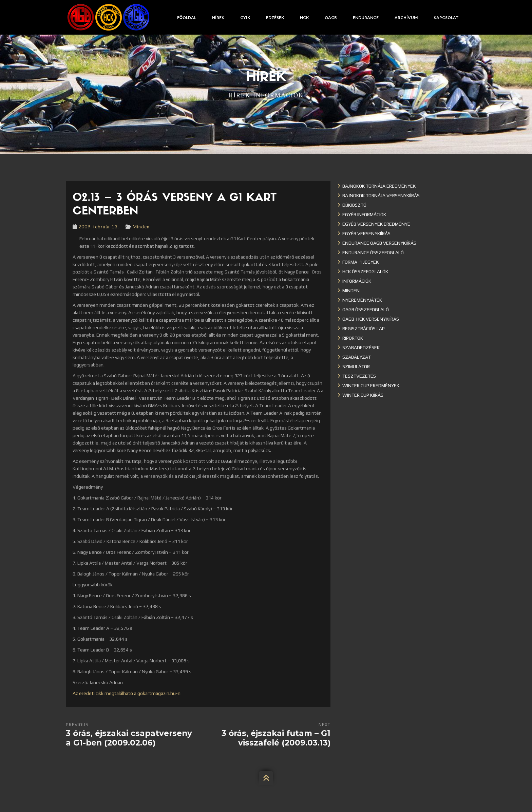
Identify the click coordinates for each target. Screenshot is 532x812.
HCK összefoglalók (365, 271)
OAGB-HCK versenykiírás (371, 319)
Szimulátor (356, 366)
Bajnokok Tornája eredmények (379, 186)
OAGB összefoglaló (366, 309)
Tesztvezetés (359, 376)
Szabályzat (357, 357)
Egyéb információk (364, 214)
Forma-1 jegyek (360, 262)
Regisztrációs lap (364, 328)
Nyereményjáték (362, 300)
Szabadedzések (361, 347)
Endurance (366, 17)
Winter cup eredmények (371, 385)
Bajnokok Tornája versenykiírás (381, 195)
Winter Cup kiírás (363, 395)
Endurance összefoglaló (373, 252)
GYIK (245, 17)
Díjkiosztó (354, 205)
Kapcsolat (446, 17)
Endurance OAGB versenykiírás (379, 243)
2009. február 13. (99, 227)
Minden (141, 227)
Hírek (218, 17)
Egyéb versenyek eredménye (376, 224)
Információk (357, 281)
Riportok (353, 338)
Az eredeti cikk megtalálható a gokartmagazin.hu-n (127, 693)
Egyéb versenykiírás (366, 233)
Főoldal (187, 17)
